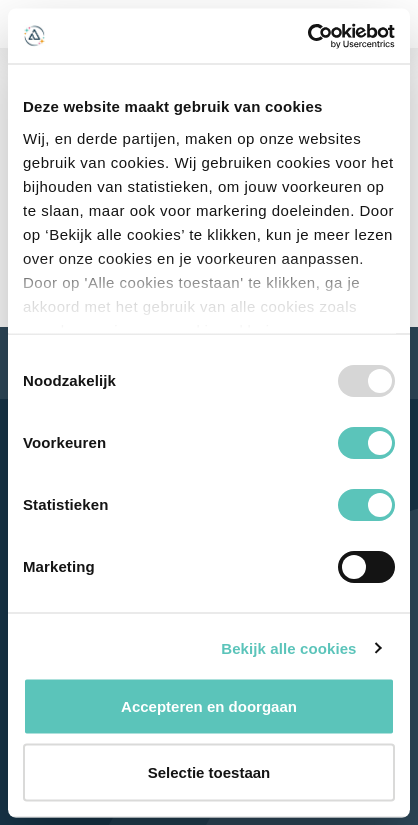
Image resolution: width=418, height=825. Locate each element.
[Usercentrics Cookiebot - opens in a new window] (307, 36)
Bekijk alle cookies (288, 647)
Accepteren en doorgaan (209, 706)
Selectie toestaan (209, 771)
